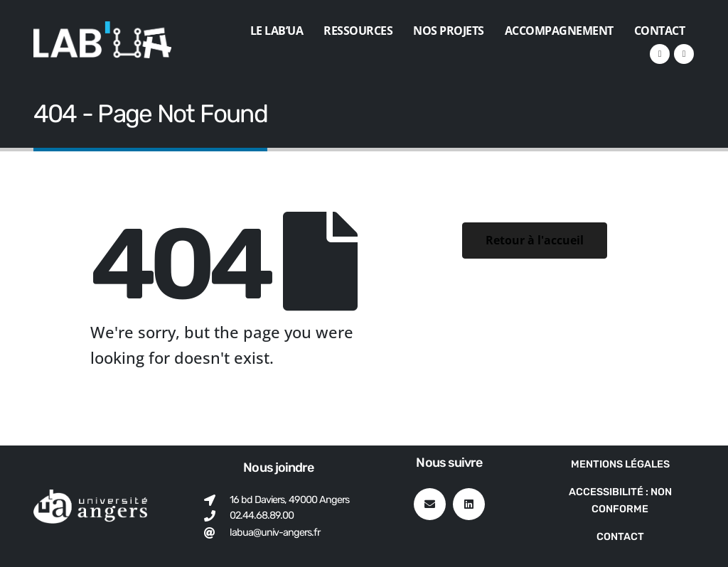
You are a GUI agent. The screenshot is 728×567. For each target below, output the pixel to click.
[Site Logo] (102, 40)
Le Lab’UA (277, 31)
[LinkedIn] (660, 54)
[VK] (684, 54)
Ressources (358, 31)
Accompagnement (559, 31)
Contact (660, 31)
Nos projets (449, 31)
